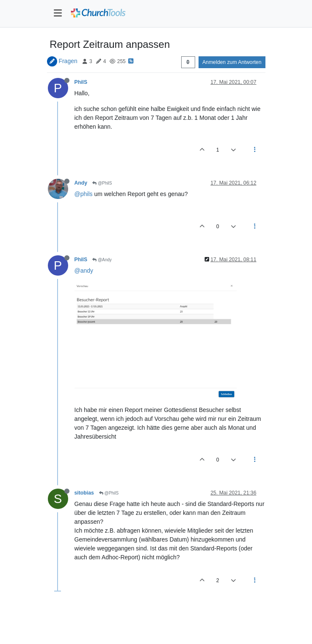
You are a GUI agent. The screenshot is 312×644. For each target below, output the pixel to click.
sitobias (84, 493)
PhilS (81, 82)
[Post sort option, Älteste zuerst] (188, 62)
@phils (84, 194)
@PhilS (102, 183)
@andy (84, 271)
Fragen (68, 61)
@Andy (102, 260)
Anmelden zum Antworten (232, 62)
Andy (81, 183)
